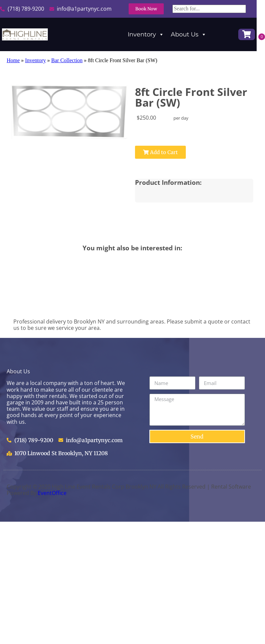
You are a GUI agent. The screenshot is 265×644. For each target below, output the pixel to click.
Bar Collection (67, 60)
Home (13, 60)
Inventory (146, 34)
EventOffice (52, 493)
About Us (189, 34)
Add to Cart (158, 152)
